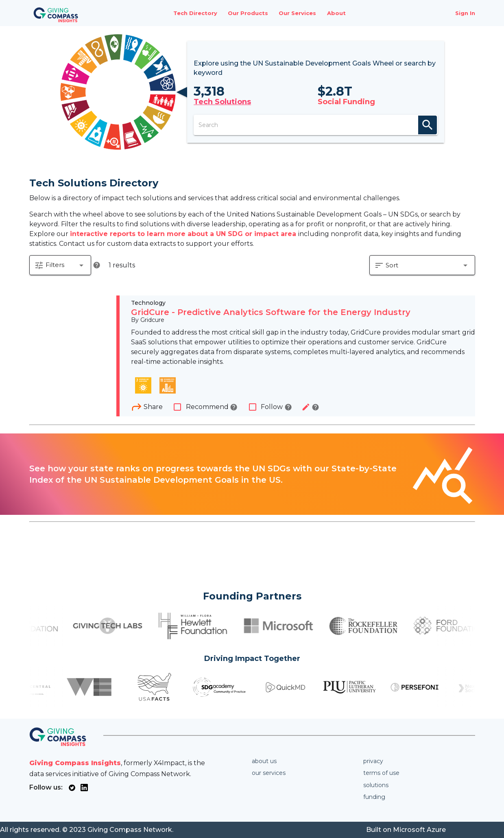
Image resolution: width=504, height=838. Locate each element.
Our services (269, 773)
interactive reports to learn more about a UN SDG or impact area (184, 234)
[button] (60, 265)
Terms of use (381, 773)
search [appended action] (428, 125)
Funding (374, 797)
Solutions (376, 785)
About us (264, 761)
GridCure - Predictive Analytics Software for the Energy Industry (271, 313)
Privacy (373, 761)
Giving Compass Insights (75, 763)
